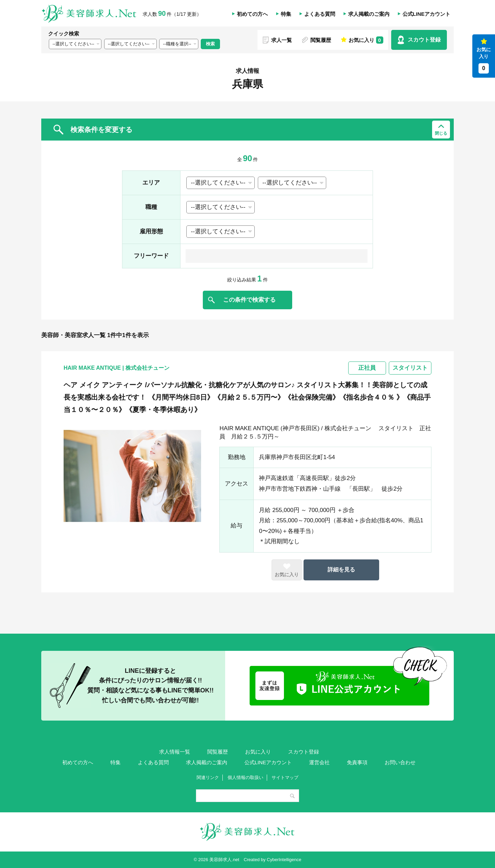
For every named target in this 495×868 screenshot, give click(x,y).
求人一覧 (282, 40)
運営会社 (319, 762)
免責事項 (357, 762)
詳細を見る (341, 570)
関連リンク (208, 777)
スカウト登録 (424, 40)
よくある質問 (320, 14)
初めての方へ (252, 14)
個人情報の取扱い (245, 777)
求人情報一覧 (175, 752)
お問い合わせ (400, 762)
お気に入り (484, 60)
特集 (286, 14)
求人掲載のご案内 (369, 14)
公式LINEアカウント (426, 14)
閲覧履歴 (321, 40)
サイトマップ (285, 777)
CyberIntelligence (284, 860)
